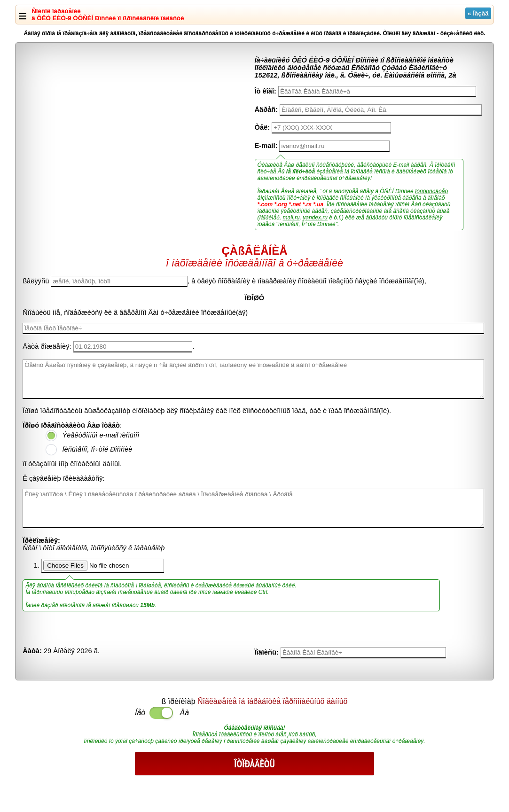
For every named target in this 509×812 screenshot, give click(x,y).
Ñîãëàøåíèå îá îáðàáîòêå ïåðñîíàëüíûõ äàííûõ (272, 701)
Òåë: (262, 127)
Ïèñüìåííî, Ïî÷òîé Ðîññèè (97, 449)
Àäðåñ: (266, 109)
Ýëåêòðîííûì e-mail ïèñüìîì (101, 435)
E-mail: (266, 146)
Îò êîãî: (266, 91)
